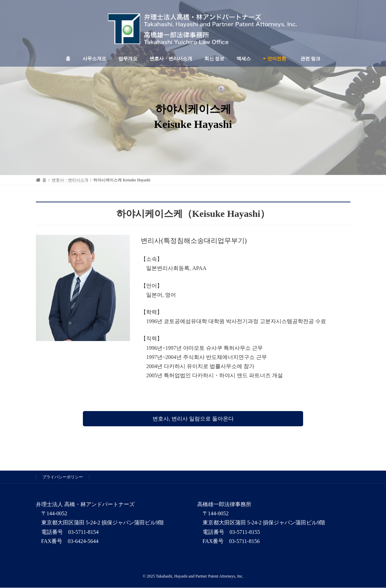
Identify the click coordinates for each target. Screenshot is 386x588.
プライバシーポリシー (63, 477)
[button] (193, 419)
